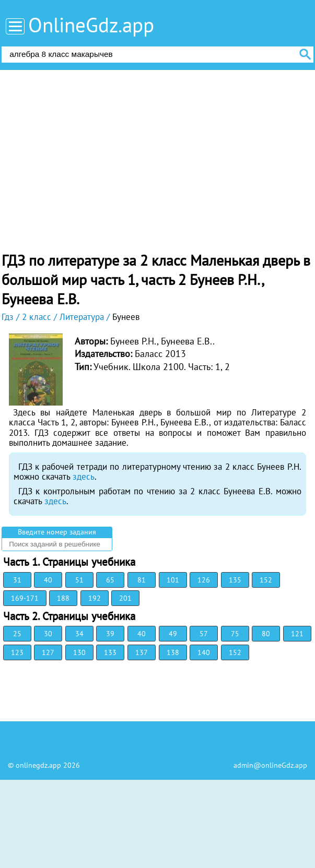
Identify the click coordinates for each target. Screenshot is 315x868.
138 (173, 652)
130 (79, 652)
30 (48, 634)
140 (204, 652)
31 (17, 580)
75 (235, 634)
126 (204, 580)
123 (17, 652)
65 (110, 580)
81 (142, 580)
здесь (84, 477)
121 (297, 634)
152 (266, 580)
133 (110, 652)
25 (17, 634)
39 (110, 634)
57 (204, 634)
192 (95, 598)
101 (173, 580)
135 (235, 580)
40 (48, 580)
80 (266, 634)
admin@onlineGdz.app (270, 765)
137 (142, 652)
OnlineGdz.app (91, 25)
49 (173, 634)
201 (125, 598)
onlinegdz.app (38, 765)
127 (48, 652)
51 (79, 580)
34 (79, 634)
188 (63, 598)
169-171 (25, 598)
